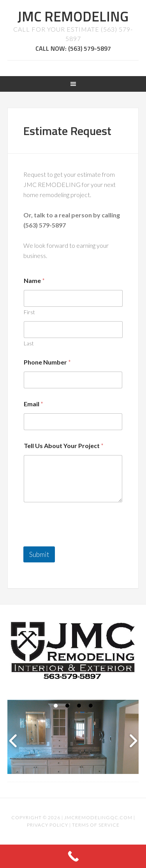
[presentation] (83, 541)
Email (33, 404)
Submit (39, 554)
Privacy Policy (47, 825)
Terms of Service (96, 825)
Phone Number (47, 362)
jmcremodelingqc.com (98, 817)
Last (29, 343)
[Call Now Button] (73, 856)
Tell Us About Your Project (64, 446)
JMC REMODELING (73, 16)
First (29, 312)
